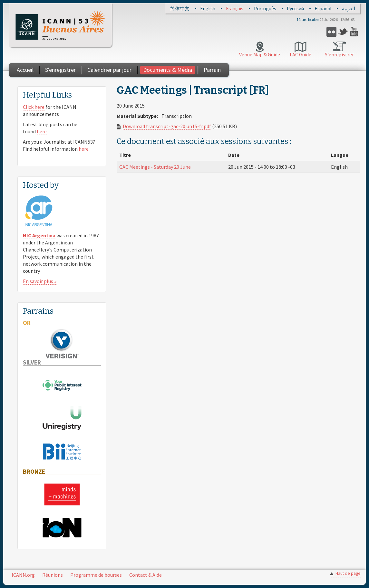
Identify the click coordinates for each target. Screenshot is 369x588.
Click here (34, 107)
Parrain (212, 70)
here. (84, 149)
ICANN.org (23, 575)
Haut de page (348, 573)
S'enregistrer (339, 54)
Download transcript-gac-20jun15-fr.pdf (167, 126)
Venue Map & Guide (260, 54)
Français (235, 9)
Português (265, 9)
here (42, 131)
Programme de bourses (96, 575)
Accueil (25, 70)
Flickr (331, 32)
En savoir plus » (40, 281)
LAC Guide (301, 54)
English (208, 9)
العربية (349, 9)
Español (323, 9)
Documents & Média (168, 70)
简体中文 (180, 9)
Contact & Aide (146, 575)
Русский (295, 9)
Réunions (53, 575)
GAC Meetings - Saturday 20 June (155, 167)
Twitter (343, 32)
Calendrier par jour (109, 70)
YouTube (355, 32)
